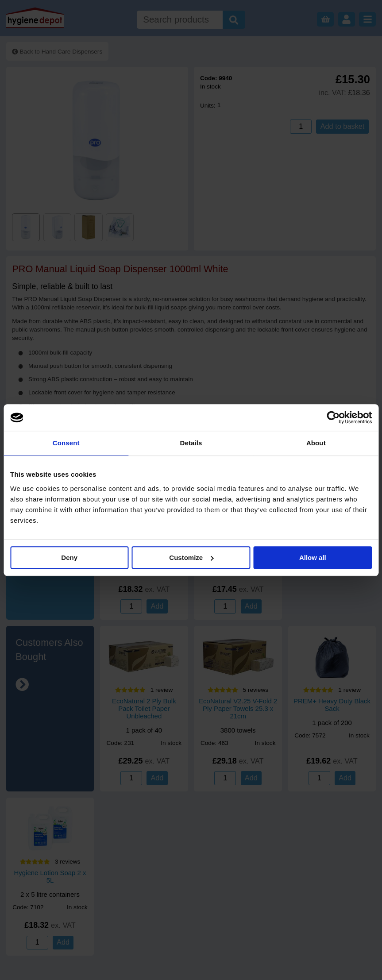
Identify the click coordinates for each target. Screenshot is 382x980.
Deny (69, 558)
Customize (191, 558)
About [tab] (316, 443)
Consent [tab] (66, 443)
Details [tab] (191, 443)
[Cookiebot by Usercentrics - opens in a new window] (333, 417)
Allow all (313, 558)
